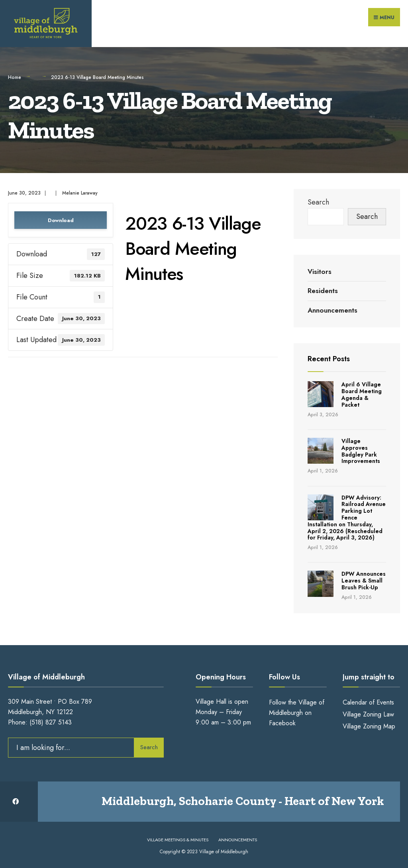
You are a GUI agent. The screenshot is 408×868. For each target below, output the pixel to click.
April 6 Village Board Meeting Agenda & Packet (362, 394)
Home (15, 77)
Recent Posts (329, 359)
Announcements (332, 310)
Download (61, 220)
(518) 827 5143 (51, 722)
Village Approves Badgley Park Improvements (361, 451)
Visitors (320, 272)
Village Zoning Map (369, 726)
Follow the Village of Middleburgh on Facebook (297, 713)
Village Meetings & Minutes (178, 840)
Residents (323, 291)
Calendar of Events (368, 702)
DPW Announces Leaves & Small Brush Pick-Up (364, 581)
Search (318, 202)
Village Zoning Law (368, 714)
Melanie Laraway (80, 193)
